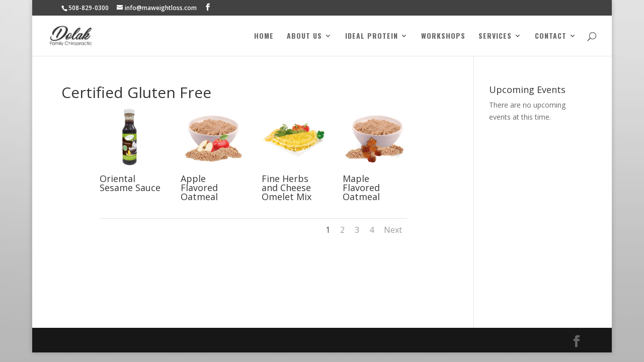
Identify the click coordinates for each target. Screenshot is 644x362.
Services (495, 36)
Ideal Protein (372, 36)
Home (264, 36)
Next (393, 230)
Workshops (443, 36)
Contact (551, 36)
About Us (304, 36)
